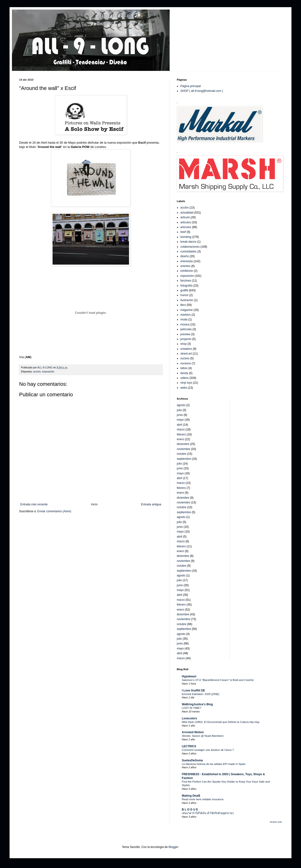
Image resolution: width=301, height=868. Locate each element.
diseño (185, 256)
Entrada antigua (151, 504)
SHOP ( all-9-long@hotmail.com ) (202, 91)
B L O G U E (190, 810)
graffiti (184, 290)
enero (180, 439)
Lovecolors (189, 718)
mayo (180, 420)
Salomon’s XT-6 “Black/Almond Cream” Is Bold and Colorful (218, 680)
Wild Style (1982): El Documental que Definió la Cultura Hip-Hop (221, 722)
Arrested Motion (193, 732)
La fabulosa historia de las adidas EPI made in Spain (214, 764)
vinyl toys (186, 383)
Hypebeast (189, 676)
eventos (185, 266)
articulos (186, 222)
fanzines (186, 281)
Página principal (191, 86)
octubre (182, 454)
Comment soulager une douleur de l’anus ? (208, 750)
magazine (187, 310)
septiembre (184, 459)
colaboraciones (190, 247)
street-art (186, 354)
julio (179, 410)
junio (180, 415)
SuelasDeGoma (192, 760)
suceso (185, 358)
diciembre (183, 444)
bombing (186, 237)
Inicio (94, 504)
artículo (185, 217)
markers (185, 315)
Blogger (173, 847)
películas (186, 329)
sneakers (186, 349)
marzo (181, 429)
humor (184, 295)
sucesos (186, 363)
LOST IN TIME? (191, 708)
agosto (181, 405)
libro (183, 305)
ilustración (187, 300)
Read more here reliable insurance (203, 799)
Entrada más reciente (34, 504)
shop (183, 344)
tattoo (184, 368)
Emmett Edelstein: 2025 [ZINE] (200, 694)
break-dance (188, 242)
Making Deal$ (191, 796)
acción (37, 371)
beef (183, 232)
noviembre (183, 449)
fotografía (186, 286)
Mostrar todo (276, 822)
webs (184, 388)
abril (180, 425)
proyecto (186, 339)
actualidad (187, 213)
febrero (181, 434)
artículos (186, 227)
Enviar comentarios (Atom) (54, 511)
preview (185, 334)
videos (185, 378)
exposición (48, 371)
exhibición (187, 271)
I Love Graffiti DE (193, 690)
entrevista (187, 261)
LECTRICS (189, 746)
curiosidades (188, 251)
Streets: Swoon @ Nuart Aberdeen (203, 736)
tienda (184, 373)
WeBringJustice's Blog (197, 704)
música (185, 324)
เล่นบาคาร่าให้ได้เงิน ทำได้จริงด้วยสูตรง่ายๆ (208, 813)
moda (184, 319)
